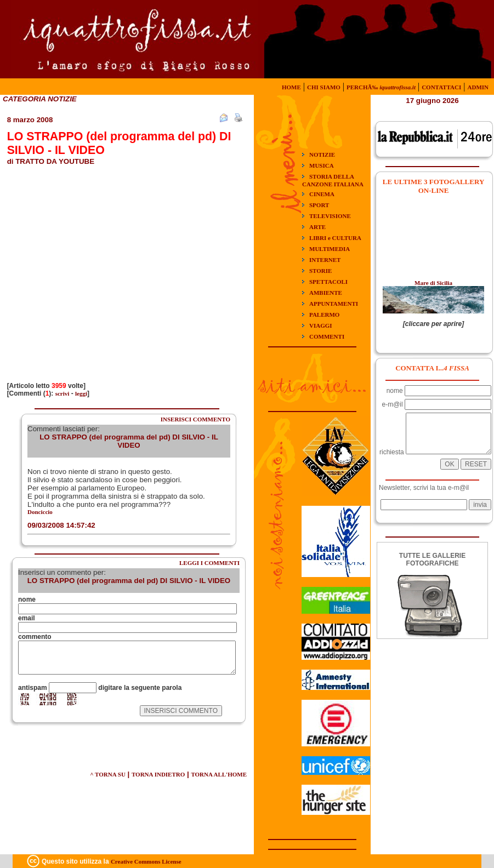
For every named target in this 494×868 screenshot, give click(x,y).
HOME (291, 87)
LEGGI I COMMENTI (209, 563)
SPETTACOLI (328, 282)
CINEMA (322, 194)
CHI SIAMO (324, 87)
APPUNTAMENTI (334, 304)
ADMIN (478, 87)
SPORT (319, 205)
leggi (81, 393)
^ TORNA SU (108, 774)
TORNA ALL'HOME (219, 774)
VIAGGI (321, 325)
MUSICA (322, 165)
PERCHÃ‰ (381, 87)
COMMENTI (327, 336)
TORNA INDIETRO (158, 774)
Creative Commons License (146, 861)
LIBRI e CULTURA (335, 238)
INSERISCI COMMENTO (195, 419)
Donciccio (40, 512)
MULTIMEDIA (330, 249)
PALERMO (324, 315)
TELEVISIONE (330, 216)
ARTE (317, 227)
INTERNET (325, 260)
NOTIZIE (322, 155)
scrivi (63, 393)
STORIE (320, 271)
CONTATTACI (441, 87)
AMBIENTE (326, 293)
